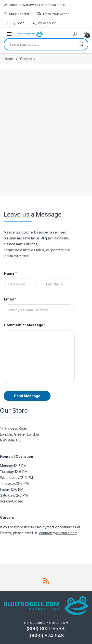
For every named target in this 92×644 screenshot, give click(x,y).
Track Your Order (53, 14)
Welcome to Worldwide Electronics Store (34, 5)
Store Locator (17, 14)
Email (10, 299)
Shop (18, 23)
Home (8, 59)
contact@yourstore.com (58, 533)
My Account (44, 23)
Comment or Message (25, 325)
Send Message (27, 396)
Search (81, 44)
